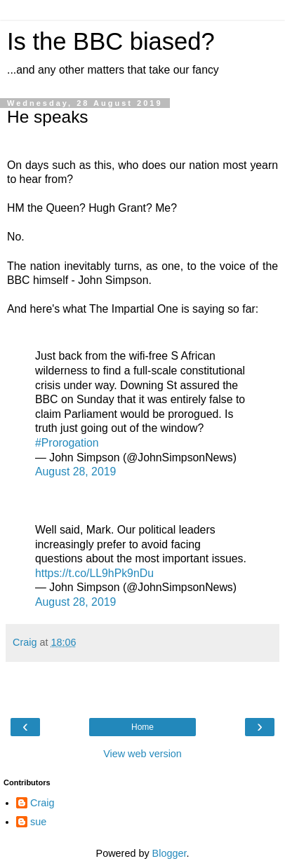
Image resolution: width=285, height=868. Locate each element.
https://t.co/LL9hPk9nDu (94, 573)
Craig (42, 803)
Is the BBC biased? (111, 41)
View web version (142, 754)
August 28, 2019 (75, 472)
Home (142, 727)
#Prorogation (67, 443)
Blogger (170, 853)
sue (38, 822)
